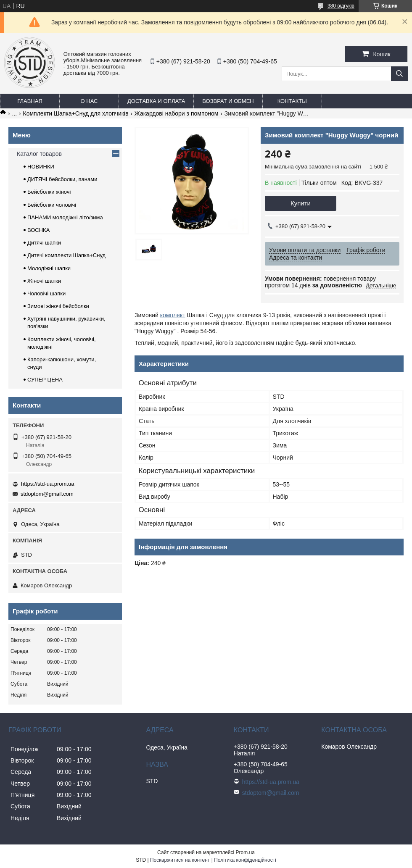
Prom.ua (245, 852)
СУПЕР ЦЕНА (45, 380)
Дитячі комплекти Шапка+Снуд (66, 255)
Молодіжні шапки (49, 268)
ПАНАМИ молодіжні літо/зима (65, 217)
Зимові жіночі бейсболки (58, 306)
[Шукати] (399, 74)
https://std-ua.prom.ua (48, 484)
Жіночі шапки (44, 281)
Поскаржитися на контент (180, 860)
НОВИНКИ (41, 167)
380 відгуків (341, 6)
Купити (301, 203)
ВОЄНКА (38, 230)
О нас (89, 101)
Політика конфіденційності (245, 860)
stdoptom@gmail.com (47, 494)
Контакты (292, 101)
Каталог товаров (39, 154)
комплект (173, 315)
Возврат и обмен (228, 101)
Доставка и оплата (156, 101)
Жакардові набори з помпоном (177, 113)
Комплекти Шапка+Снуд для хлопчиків (76, 113)
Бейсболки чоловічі (52, 205)
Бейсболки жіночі (49, 192)
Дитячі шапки (44, 243)
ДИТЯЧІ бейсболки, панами (62, 179)
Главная (30, 101)
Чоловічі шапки (46, 293)
